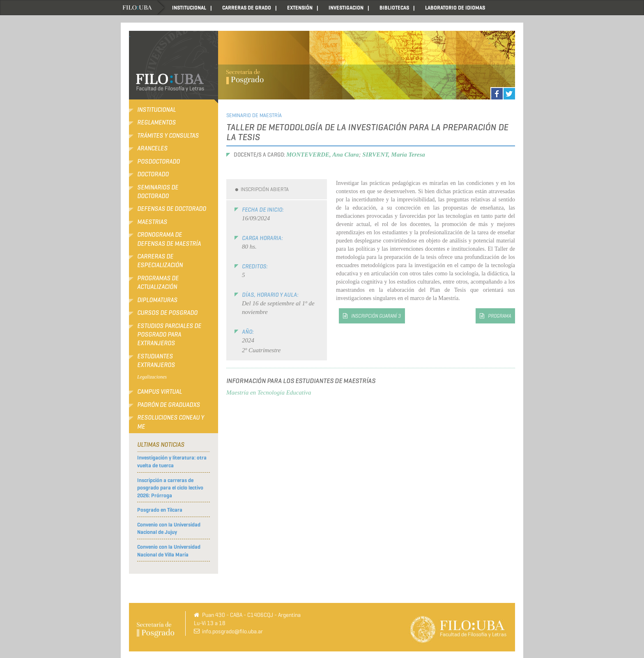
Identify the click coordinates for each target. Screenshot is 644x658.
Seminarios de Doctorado (158, 192)
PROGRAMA (499, 316)
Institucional (156, 110)
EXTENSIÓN (300, 8)
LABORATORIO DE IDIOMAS (455, 8)
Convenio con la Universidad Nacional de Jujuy (169, 529)
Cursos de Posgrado (167, 313)
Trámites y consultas (168, 136)
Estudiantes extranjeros (156, 361)
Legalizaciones (152, 377)
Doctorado (153, 174)
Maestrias (152, 222)
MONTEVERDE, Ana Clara (323, 155)
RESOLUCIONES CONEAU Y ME (171, 422)
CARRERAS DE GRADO (247, 8)
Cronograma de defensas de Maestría (169, 239)
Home (143, 8)
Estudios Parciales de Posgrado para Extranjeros (169, 335)
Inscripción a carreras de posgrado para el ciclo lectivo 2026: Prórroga (170, 488)
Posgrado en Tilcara (160, 510)
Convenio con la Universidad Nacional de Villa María (169, 551)
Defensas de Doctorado (172, 209)
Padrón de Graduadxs (169, 405)
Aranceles (152, 148)
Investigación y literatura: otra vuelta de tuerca (172, 462)
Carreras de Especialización (160, 261)
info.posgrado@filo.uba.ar (232, 631)
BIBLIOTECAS (394, 8)
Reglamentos (156, 122)
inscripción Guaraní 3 (376, 316)
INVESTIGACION (346, 8)
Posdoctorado (159, 162)
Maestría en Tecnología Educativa (269, 392)
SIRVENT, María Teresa (393, 155)
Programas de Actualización (158, 283)
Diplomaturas (157, 300)
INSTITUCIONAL (189, 8)
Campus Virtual (160, 392)
